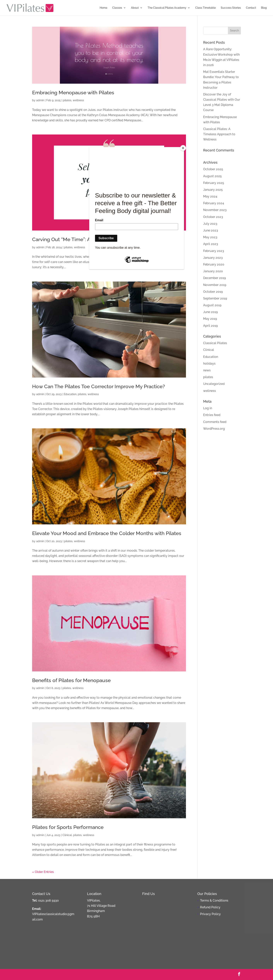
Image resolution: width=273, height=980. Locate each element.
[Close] (183, 148)
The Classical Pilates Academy (167, 8)
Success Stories (231, 8)
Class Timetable (205, 8)
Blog (264, 8)
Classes (117, 8)
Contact (251, 8)
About (135, 8)
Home (103, 8)
